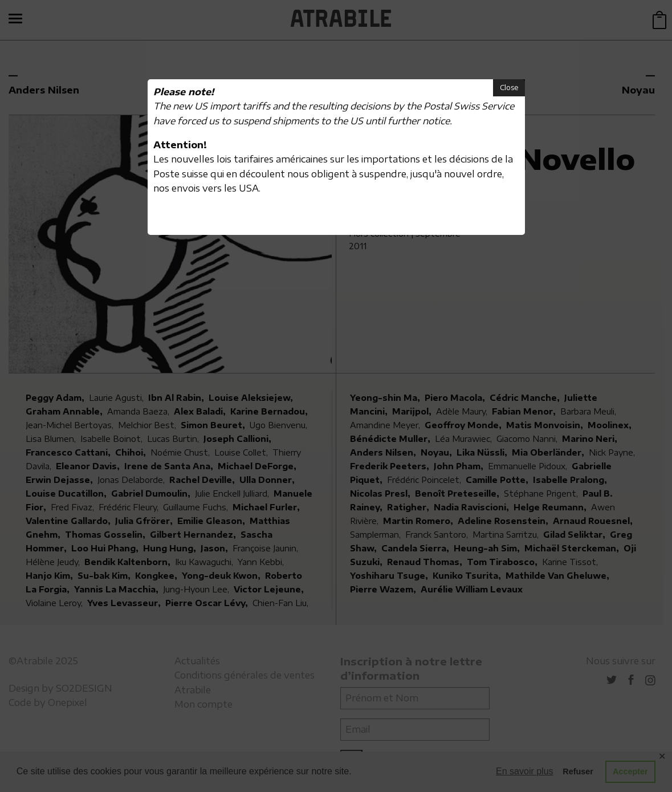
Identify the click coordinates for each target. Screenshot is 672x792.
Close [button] (509, 88)
